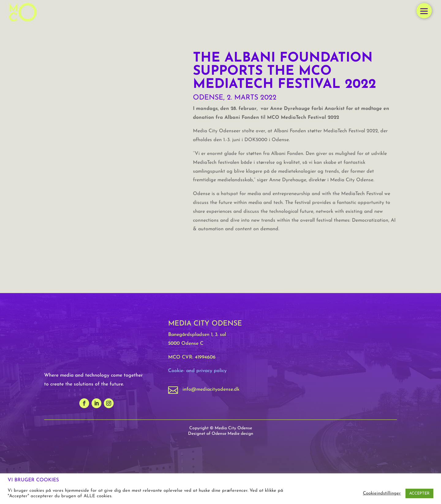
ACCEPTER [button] (419, 493)
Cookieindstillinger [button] (382, 493)
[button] (424, 11)
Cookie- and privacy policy (197, 371)
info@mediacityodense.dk (211, 389)
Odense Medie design (232, 434)
